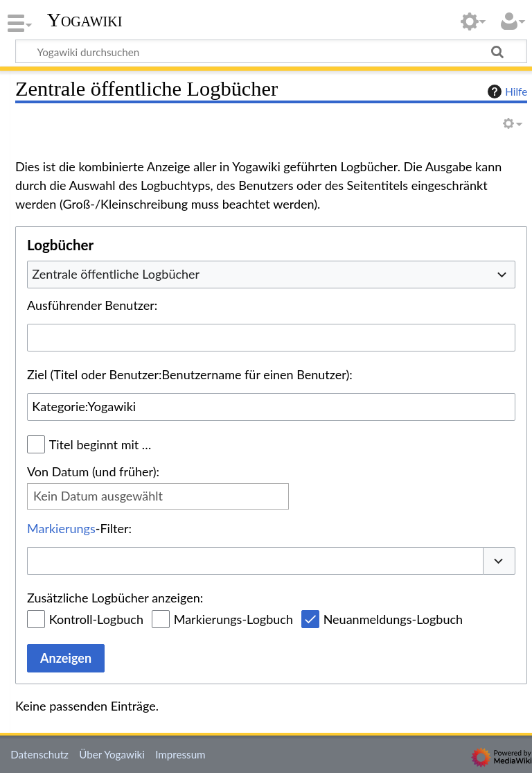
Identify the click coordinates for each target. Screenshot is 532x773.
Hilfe (506, 92)
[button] (499, 561)
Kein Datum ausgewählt (98, 496)
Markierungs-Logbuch (233, 619)
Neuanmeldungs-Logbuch (393, 619)
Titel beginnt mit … (100, 444)
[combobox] (271, 275)
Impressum (180, 754)
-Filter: (79, 528)
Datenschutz (39, 754)
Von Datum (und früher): (93, 471)
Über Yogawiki (112, 754)
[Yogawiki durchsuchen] (271, 51)
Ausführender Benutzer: (92, 305)
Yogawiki (85, 20)
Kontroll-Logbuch (96, 619)
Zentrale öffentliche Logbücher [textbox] (116, 274)
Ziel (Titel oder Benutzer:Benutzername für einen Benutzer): (190, 374)
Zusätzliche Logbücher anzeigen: (115, 598)
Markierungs (61, 528)
